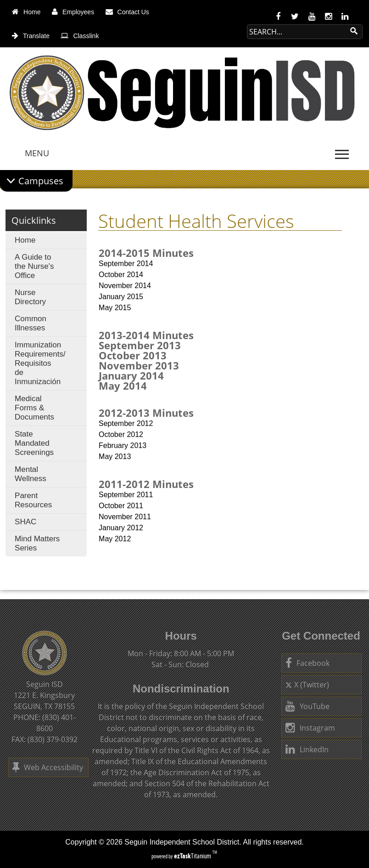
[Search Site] (296, 32)
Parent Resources (33, 500)
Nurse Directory (30, 297)
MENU (37, 153)
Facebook (307, 663)
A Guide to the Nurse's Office (34, 266)
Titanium (193, 856)
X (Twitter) (307, 685)
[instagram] (328, 17)
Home (25, 240)
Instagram (310, 728)
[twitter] (295, 17)
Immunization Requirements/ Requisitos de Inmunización (40, 365)
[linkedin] (345, 17)
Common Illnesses (31, 323)
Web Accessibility (48, 767)
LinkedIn (307, 749)
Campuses (41, 181)
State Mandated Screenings (34, 443)
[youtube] (312, 17)
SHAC (25, 522)
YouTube (307, 706)
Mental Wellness (31, 474)
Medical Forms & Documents (34, 408)
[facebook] (278, 17)
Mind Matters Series (37, 543)
